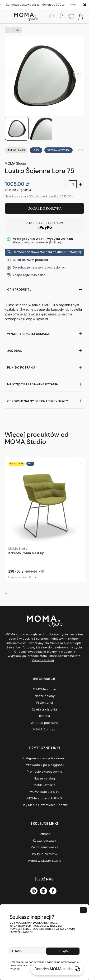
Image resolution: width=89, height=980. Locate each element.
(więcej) (15, 969)
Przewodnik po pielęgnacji (44, 765)
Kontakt (45, 716)
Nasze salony (45, 696)
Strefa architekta (44, 709)
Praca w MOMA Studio (45, 861)
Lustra (15, 30)
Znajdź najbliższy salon (29, 275)
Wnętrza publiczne (45, 723)
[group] (45, 520)
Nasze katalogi (45, 778)
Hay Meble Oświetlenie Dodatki (45, 805)
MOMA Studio (15, 163)
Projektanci (45, 702)
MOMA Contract (45, 729)
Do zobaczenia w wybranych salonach (40, 267)
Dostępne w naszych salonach (45, 758)
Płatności (44, 834)
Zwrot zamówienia (45, 847)
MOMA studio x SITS (45, 792)
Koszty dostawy (44, 840)
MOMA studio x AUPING (45, 798)
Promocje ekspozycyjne (44, 771)
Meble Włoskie (44, 785)
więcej (76, 252)
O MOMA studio (44, 689)
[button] (78, 74)
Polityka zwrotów (45, 854)
